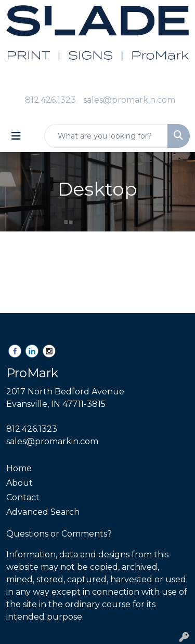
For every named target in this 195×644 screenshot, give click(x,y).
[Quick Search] (106, 136)
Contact (23, 497)
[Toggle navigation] (16, 136)
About (19, 483)
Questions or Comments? (59, 534)
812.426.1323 (50, 100)
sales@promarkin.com (129, 100)
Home (19, 468)
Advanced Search (43, 512)
